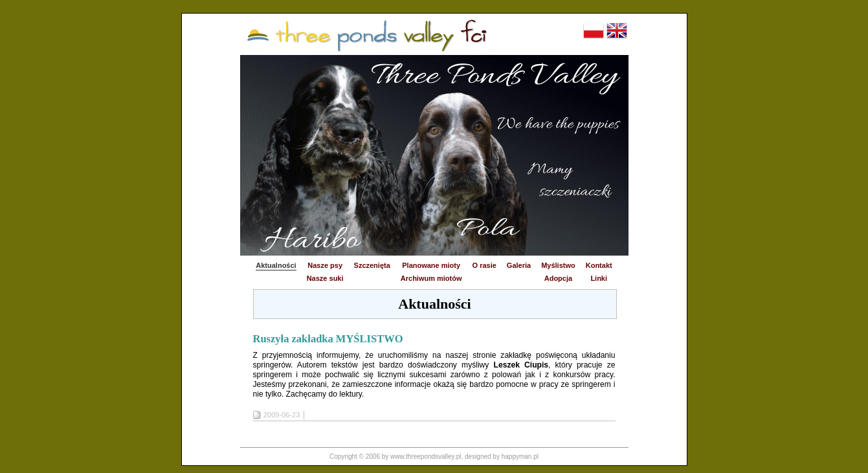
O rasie (484, 265)
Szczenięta (372, 265)
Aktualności (276, 265)
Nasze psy (325, 265)
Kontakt (599, 265)
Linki (599, 278)
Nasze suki (325, 278)
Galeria (519, 265)
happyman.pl (520, 456)
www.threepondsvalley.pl (426, 456)
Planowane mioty (431, 265)
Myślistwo (558, 265)
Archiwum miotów (431, 278)
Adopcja (558, 278)
